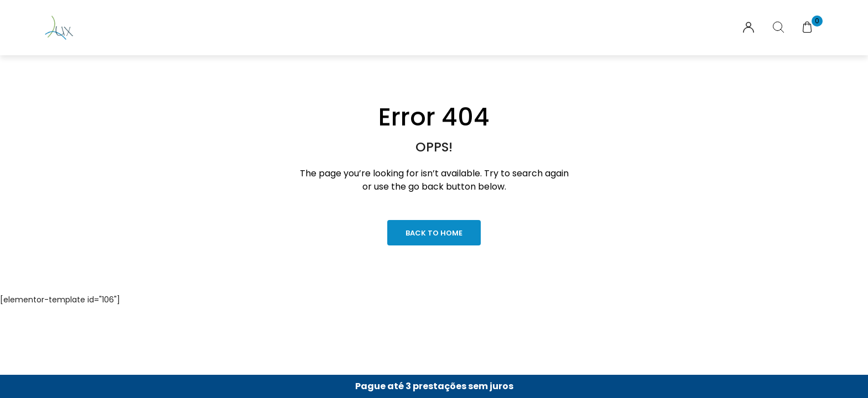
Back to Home (434, 233)
